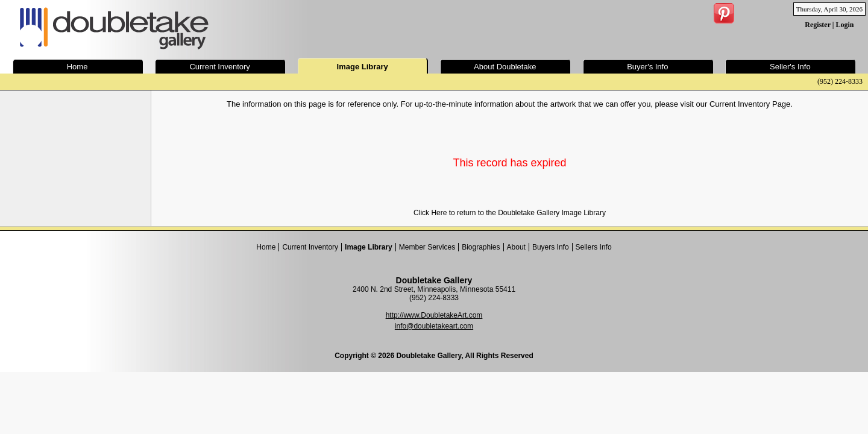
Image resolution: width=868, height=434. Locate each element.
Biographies (481, 247)
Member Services (427, 247)
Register (817, 25)
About (516, 247)
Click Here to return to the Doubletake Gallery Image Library (510, 213)
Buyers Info (551, 247)
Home (266, 247)
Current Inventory (310, 247)
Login (844, 25)
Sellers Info (594, 247)
